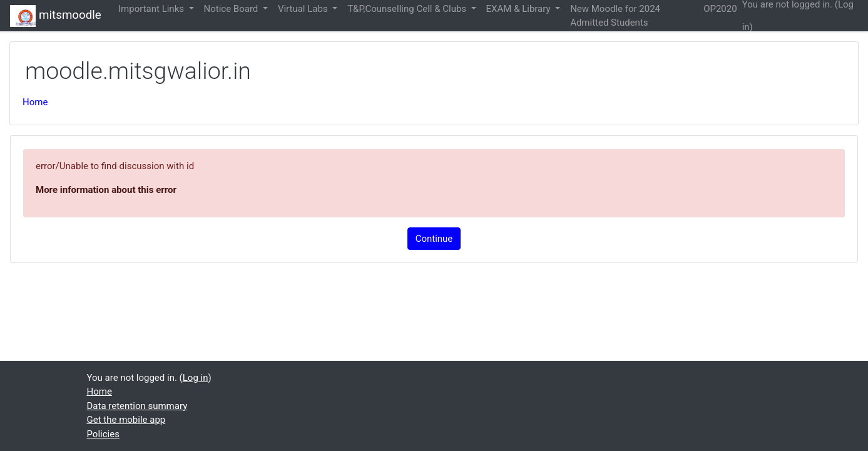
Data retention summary (137, 406)
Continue (434, 239)
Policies (103, 434)
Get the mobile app (126, 420)
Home (35, 102)
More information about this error (106, 190)
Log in (196, 378)
